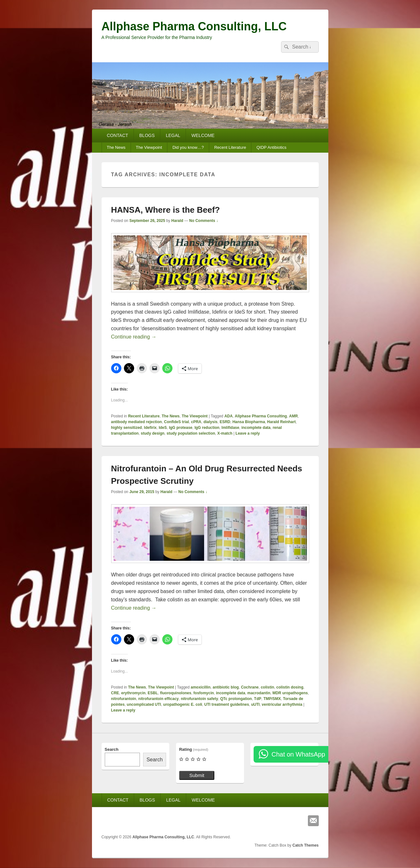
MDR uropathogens (290, 693)
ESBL (153, 693)
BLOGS (147, 135)
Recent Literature (230, 147)
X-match (225, 433)
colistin (267, 687)
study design (153, 433)
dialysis (210, 422)
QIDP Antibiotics (271, 147)
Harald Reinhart (281, 422)
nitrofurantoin (124, 699)
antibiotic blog (226, 687)
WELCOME (203, 135)
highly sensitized (127, 428)
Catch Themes (305, 845)
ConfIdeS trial (177, 422)
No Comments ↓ (204, 221)
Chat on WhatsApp (298, 754)
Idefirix (150, 428)
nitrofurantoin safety (199, 699)
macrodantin (259, 693)
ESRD (225, 422)
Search (112, 749)
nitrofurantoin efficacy (159, 699)
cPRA (196, 422)
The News (116, 147)
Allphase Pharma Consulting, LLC (194, 26)
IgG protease (181, 428)
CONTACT (117, 135)
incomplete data (256, 428)
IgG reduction (207, 428)
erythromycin (134, 693)
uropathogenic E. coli (183, 704)
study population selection (191, 433)
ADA (228, 416)
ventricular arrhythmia (282, 704)
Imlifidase (230, 428)
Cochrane (250, 687)
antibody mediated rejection (137, 422)
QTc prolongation (236, 699)
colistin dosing (290, 687)
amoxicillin (201, 687)
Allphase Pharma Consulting (261, 416)
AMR (293, 416)
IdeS (163, 428)
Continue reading (134, 337)
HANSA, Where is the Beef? (166, 210)
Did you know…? (188, 147)
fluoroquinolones (176, 693)
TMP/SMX (272, 699)
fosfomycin (204, 693)
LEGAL (173, 135)
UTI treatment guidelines (227, 704)
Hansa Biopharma (249, 422)
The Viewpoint (149, 147)
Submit (197, 775)
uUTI (255, 704)
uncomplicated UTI (144, 704)
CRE (115, 693)
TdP (258, 699)
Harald (177, 221)
